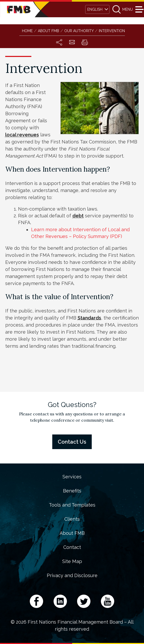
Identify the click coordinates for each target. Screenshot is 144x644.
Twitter (84, 601)
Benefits (72, 491)
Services (72, 477)
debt (78, 216)
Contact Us (72, 442)
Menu (139, 9)
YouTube (108, 601)
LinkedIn (60, 601)
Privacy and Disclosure (72, 576)
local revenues (22, 135)
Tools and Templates (72, 505)
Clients (72, 519)
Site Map (72, 561)
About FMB (72, 533)
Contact (72, 547)
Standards (89, 318)
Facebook (36, 601)
